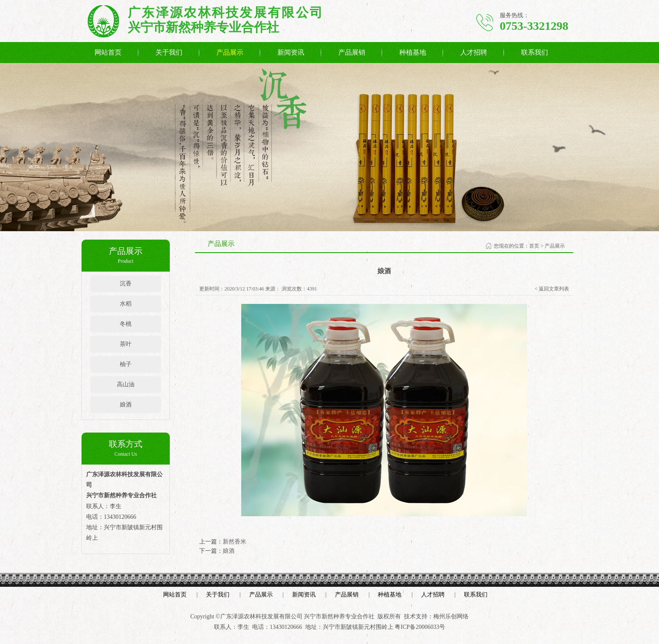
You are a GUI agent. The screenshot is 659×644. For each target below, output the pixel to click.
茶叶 (126, 344)
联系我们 (535, 52)
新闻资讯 (291, 52)
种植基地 (413, 52)
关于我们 (169, 52)
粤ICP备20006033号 (420, 627)
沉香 (126, 284)
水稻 (126, 304)
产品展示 (230, 52)
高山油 (126, 384)
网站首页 (108, 52)
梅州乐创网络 (451, 616)
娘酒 (126, 405)
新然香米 (235, 542)
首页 (534, 246)
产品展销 (352, 52)
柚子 (126, 364)
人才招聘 (474, 52)
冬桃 (126, 324)
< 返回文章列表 (552, 289)
